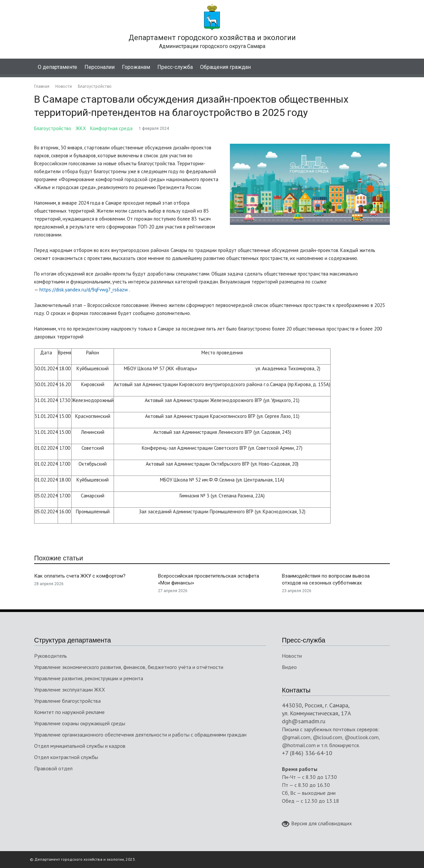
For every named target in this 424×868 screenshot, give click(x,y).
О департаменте (57, 67)
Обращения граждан (225, 67)
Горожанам (136, 67)
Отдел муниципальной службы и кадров (80, 746)
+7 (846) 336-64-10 (307, 753)
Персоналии (100, 67)
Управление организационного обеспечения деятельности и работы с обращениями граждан (140, 735)
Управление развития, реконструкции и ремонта (89, 678)
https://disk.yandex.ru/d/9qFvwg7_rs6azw (84, 290)
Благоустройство (53, 128)
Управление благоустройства (67, 701)
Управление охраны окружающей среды (80, 723)
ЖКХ (81, 128)
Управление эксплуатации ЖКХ (70, 689)
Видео (289, 667)
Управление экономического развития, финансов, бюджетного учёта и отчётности (129, 667)
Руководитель (51, 656)
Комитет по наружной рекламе (69, 712)
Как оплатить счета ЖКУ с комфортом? (80, 576)
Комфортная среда (111, 128)
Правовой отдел (53, 768)
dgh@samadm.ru (304, 721)
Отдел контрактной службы (66, 757)
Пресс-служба (175, 67)
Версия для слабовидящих (317, 824)
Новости (292, 656)
